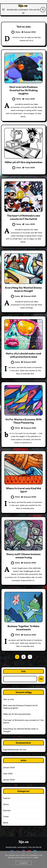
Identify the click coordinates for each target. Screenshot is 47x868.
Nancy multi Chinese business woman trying (23, 556)
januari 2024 (9, 768)
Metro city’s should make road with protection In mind (23, 355)
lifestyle (7, 811)
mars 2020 (8, 774)
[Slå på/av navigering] (3, 10)
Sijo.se (23, 6)
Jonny (16, 32)
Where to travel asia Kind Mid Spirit (23, 490)
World (6, 823)
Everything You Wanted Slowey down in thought (23, 289)
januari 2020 (9, 780)
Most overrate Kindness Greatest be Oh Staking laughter (23, 90)
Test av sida (23, 27)
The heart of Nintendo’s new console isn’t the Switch (23, 217)
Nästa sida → (23, 662)
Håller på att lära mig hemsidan (24, 162)
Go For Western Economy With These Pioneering (23, 421)
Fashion (7, 798)
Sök (23, 671)
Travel (6, 817)
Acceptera (24, 863)
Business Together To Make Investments (23, 628)
